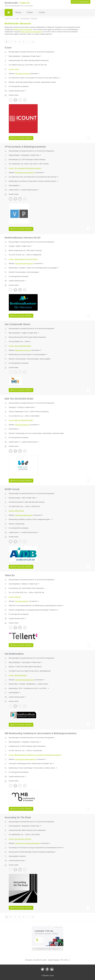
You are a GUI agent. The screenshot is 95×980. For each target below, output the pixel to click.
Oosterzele (25, 826)
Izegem (25, 333)
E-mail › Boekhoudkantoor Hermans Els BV (23, 259)
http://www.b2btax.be (22, 425)
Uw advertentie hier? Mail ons (47, 949)
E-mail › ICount (14, 69)
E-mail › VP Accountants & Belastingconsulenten (25, 168)
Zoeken (30, 12)
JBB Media (45, 975)
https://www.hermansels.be (24, 263)
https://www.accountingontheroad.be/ (27, 843)
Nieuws (18, 12)
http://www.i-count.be (22, 74)
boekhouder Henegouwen (23, 29)
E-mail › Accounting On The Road (20, 839)
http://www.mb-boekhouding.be (25, 759)
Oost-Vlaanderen (14, 584)
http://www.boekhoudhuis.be (24, 680)
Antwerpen (12, 407)
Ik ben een (81, 2)
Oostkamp (25, 742)
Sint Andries (26, 662)
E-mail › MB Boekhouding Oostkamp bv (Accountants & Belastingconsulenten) (35, 755)
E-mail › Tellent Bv (15, 597)
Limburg (11, 246)
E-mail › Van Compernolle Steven (20, 346)
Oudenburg (26, 56)
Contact (42, 12)
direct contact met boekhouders (32, 32)
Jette (23, 498)
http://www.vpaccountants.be (25, 173)
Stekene (25, 584)
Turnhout (21, 407)
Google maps (36, 56)
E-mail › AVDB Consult (16, 511)
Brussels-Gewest (14, 498)
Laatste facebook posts (17, 91)
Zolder (18, 246)
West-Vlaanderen (15, 56)
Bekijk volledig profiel (21, 138)
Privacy (52, 975)
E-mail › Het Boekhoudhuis (18, 675)
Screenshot (35, 74)
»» (33, 42)
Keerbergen (25, 155)
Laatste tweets (15, 190)
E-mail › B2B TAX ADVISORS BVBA (21, 420)
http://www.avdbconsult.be (24, 515)
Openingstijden (15, 185)
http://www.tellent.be (22, 601)
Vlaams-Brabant (14, 155)
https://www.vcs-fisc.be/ (23, 350)
